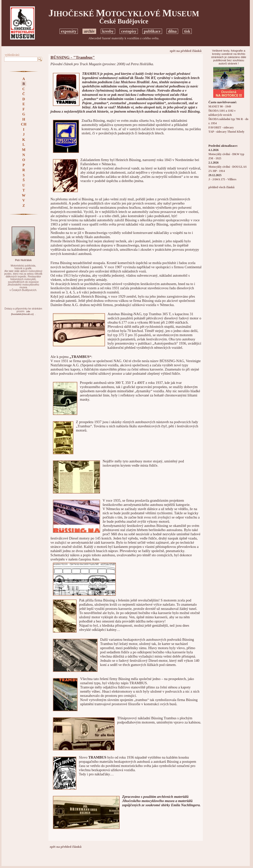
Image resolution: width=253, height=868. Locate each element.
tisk (187, 31)
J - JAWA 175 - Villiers (222, 179)
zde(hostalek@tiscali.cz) (22, 313)
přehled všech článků (221, 187)
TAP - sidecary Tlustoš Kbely (226, 132)
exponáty (69, 31)
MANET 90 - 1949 (220, 107)
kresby (108, 31)
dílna (172, 31)
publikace (152, 31)
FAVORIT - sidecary (221, 128)
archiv (89, 31)
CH (24, 124)
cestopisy (129, 31)
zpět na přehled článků (186, 51)
